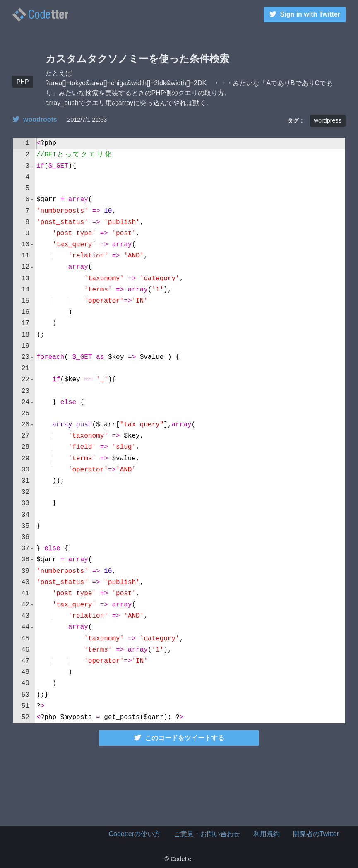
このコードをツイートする (179, 738)
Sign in (305, 14)
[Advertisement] (179, 784)
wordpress (328, 120)
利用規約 (267, 834)
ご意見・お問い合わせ (207, 834)
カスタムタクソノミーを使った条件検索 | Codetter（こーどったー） (40, 15)
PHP (23, 82)
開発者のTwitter (316, 834)
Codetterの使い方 (135, 834)
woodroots (35, 119)
